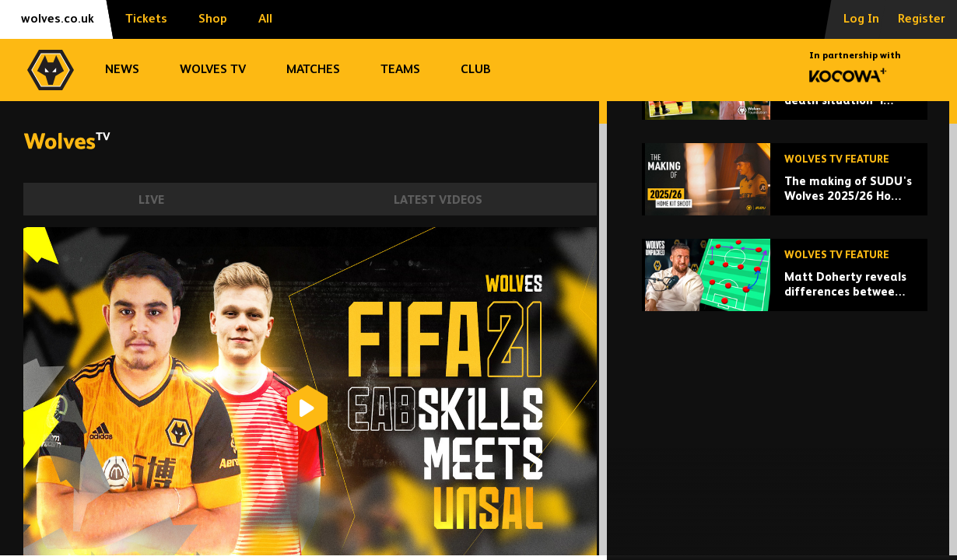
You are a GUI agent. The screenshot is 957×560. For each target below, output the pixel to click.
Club (476, 70)
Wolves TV (213, 70)
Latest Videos (438, 200)
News (122, 70)
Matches (313, 70)
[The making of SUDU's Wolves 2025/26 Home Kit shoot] (785, 301)
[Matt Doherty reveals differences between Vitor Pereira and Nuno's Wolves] (785, 396)
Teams (400, 70)
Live (151, 200)
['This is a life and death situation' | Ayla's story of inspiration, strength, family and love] (785, 205)
